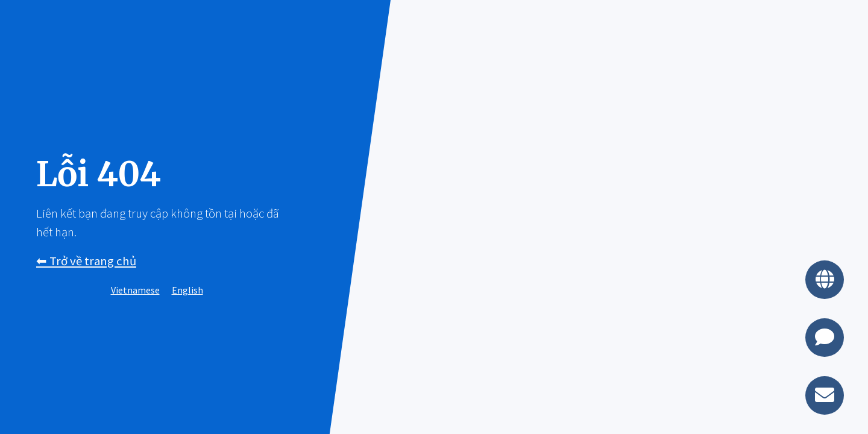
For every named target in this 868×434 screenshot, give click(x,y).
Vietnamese (135, 290)
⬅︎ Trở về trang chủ (86, 261)
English (187, 290)
